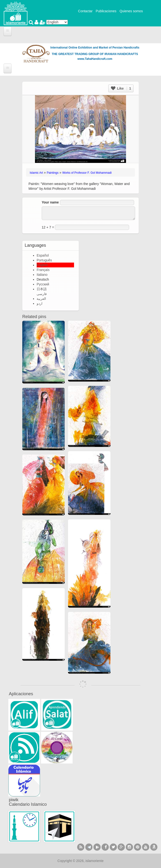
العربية (41, 299)
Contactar (85, 11)
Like (121, 88)
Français (43, 270)
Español (43, 255)
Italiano (42, 275)
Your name (50, 202)
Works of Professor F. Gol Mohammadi (87, 173)
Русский (43, 284)
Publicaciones (106, 11)
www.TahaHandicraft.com (95, 59)
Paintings (53, 173)
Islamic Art (36, 173)
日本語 (42, 289)
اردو (40, 303)
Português (44, 260)
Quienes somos (131, 11)
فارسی (42, 294)
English (42, 265)
